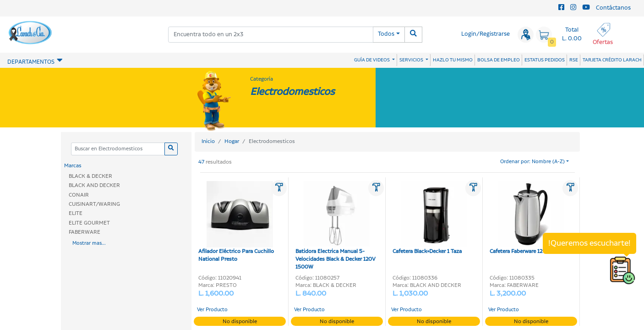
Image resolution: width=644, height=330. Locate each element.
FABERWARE (85, 232)
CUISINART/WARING (94, 204)
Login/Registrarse (486, 34)
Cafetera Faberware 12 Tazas (527, 218)
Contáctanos (613, 8)
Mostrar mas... (89, 243)
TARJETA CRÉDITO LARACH (612, 60)
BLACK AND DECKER (94, 185)
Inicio (208, 141)
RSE (574, 60)
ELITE (76, 213)
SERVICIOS (412, 60)
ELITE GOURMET (89, 223)
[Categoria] (118, 149)
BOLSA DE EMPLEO (499, 60)
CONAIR (79, 195)
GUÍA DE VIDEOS (372, 60)
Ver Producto (212, 310)
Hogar (232, 141)
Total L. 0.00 (572, 34)
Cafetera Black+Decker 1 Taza (430, 218)
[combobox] (271, 35)
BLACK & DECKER (90, 176)
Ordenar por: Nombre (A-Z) (532, 162)
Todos (386, 34)
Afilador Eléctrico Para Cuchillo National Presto (236, 222)
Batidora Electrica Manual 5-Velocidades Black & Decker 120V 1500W (336, 226)
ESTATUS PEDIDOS (545, 60)
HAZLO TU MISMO (453, 60)
